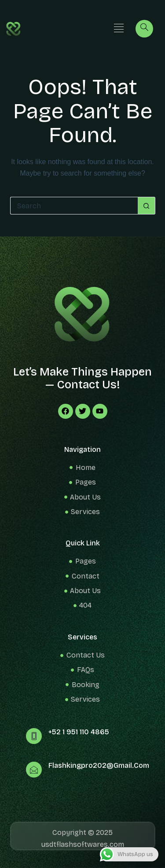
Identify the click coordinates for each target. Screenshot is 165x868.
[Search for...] (74, 206)
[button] (119, 28)
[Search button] (147, 206)
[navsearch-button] (144, 29)
